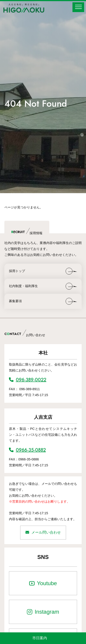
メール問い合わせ (43, 532)
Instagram (47, 612)
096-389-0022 (28, 380)
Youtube (47, 583)
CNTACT (25, 334)
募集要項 (15, 301)
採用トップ (17, 271)
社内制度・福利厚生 (23, 286)
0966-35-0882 (27, 450)
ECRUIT (27, 232)
